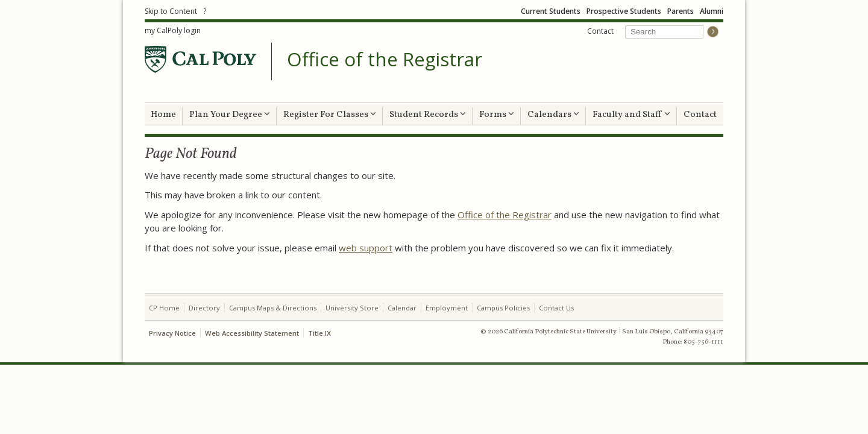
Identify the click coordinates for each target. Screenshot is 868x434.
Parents (681, 11)
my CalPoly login (173, 30)
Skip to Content (171, 11)
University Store (352, 308)
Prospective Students (624, 11)
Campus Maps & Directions (273, 308)
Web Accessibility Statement (252, 333)
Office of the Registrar (385, 60)
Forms (497, 115)
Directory (204, 308)
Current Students (551, 11)
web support (366, 248)
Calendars (553, 115)
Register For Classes (330, 115)
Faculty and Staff (631, 115)
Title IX (319, 333)
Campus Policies (503, 308)
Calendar (402, 308)
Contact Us (556, 308)
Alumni (712, 11)
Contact (600, 31)
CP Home (164, 308)
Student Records (428, 115)
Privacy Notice (172, 333)
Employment (447, 308)
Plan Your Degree (230, 115)
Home (163, 115)
